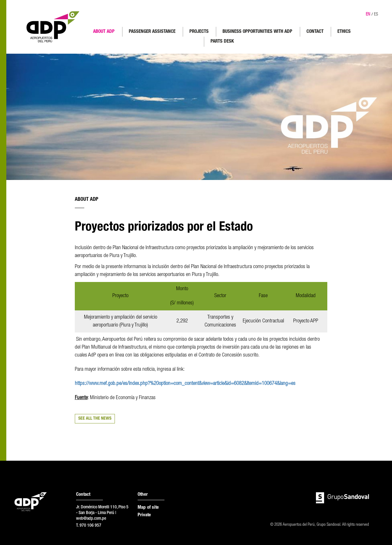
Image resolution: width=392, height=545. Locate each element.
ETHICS (344, 32)
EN (368, 15)
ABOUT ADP (104, 32)
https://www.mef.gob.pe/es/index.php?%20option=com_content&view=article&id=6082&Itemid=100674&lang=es (185, 384)
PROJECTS (199, 32)
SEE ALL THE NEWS (95, 419)
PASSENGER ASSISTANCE (152, 32)
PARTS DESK (222, 42)
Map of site (148, 508)
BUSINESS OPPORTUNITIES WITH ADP (257, 32)
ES (376, 15)
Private (144, 515)
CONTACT (315, 32)
